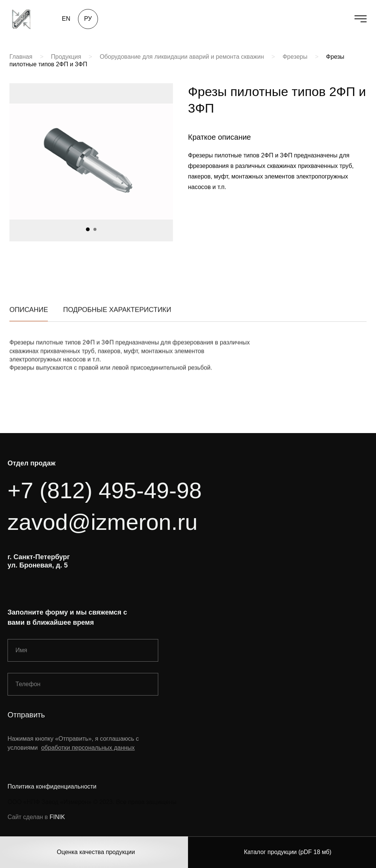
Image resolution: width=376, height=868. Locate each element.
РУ (88, 19)
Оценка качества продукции (96, 852)
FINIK (57, 817)
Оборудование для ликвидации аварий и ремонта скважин (182, 57)
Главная (21, 57)
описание (29, 316)
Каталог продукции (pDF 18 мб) (287, 852)
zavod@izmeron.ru (102, 522)
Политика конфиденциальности (52, 786)
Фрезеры (295, 57)
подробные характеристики (117, 316)
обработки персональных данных (88, 748)
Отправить (26, 715)
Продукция (66, 57)
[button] (88, 229)
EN (66, 19)
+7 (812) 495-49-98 (105, 490)
